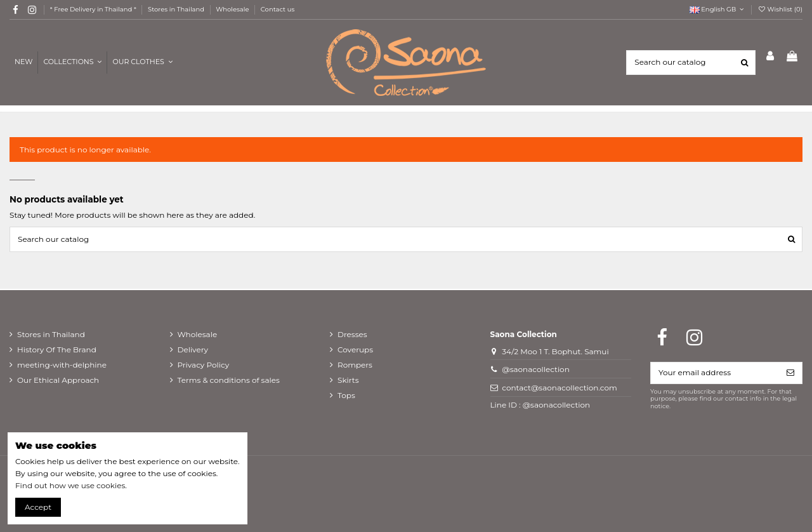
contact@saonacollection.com (559, 388)
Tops (346, 395)
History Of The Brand (57, 349)
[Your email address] (715, 373)
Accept (38, 507)
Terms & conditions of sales (229, 380)
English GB (718, 9)
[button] (142, 63)
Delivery (193, 349)
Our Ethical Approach (58, 380)
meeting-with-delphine (62, 365)
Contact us (278, 9)
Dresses (352, 334)
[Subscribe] (790, 373)
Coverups (355, 349)
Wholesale (233, 9)
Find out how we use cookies (70, 485)
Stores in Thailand (177, 9)
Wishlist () (780, 9)
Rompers (355, 365)
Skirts (348, 380)
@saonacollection (536, 369)
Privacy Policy (204, 365)
